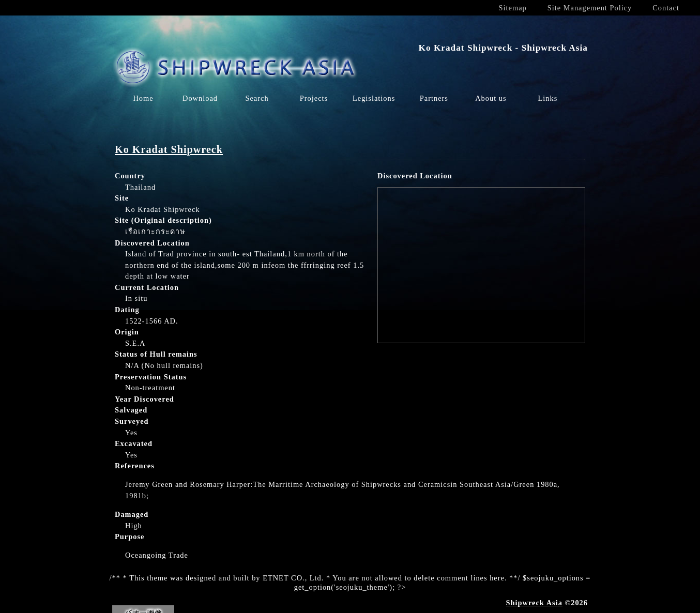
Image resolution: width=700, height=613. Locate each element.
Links (547, 98)
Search (257, 98)
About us (491, 98)
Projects (314, 98)
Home (143, 98)
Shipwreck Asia (534, 603)
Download (200, 98)
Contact (666, 8)
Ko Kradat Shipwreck (169, 149)
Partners (434, 98)
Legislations (374, 98)
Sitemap (513, 8)
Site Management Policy (590, 8)
